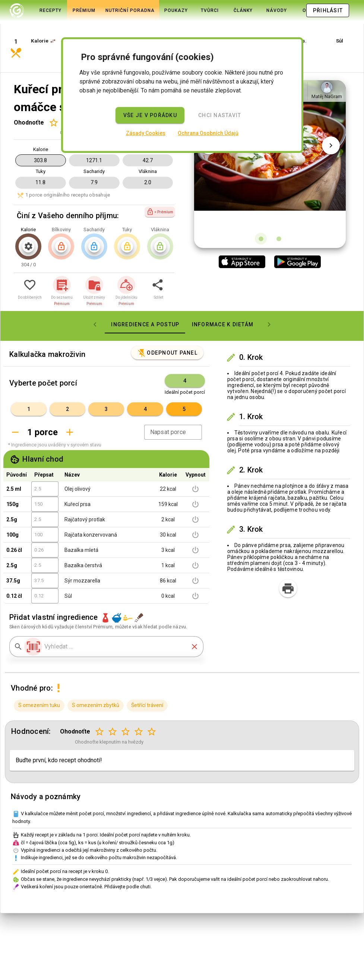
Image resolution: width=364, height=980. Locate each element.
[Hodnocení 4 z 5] (139, 706)
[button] (53, 27)
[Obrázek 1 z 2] (261, 213)
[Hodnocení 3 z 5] (126, 706)
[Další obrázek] (331, 139)
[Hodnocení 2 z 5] (113, 706)
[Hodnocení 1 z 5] (53, 97)
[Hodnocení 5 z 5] (152, 706)
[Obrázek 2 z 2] (279, 213)
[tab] (36, 10)
